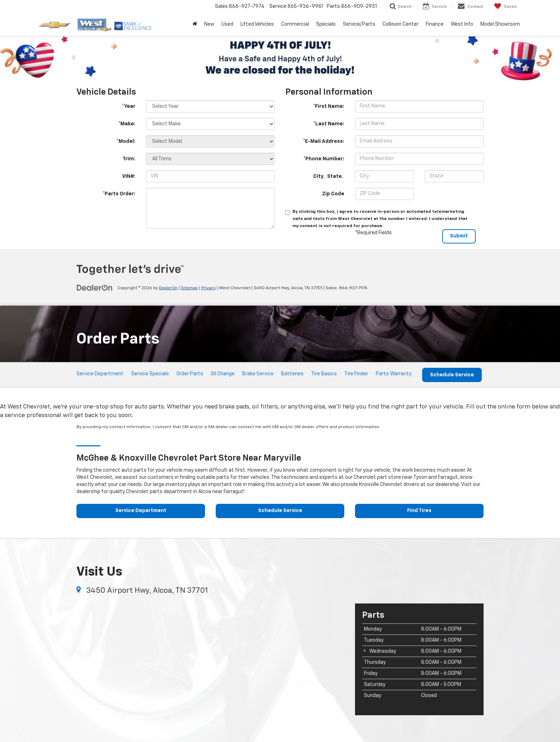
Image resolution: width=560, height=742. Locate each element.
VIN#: (129, 176)
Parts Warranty (394, 374)
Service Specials (150, 374)
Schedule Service (452, 375)
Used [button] (227, 24)
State (334, 176)
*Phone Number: (324, 159)
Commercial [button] (295, 24)
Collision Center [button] (401, 24)
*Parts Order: (119, 194)
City (318, 176)
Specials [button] (326, 24)
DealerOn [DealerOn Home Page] (168, 288)
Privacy (208, 288)
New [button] (209, 24)
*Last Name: (329, 124)
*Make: (127, 124)
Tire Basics (324, 374)
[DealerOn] (95, 288)
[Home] (195, 24)
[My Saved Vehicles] (505, 6)
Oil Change (223, 374)
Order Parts (190, 374)
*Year (129, 106)
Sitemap (189, 288)
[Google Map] (210, 659)
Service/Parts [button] (359, 24)
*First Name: (329, 106)
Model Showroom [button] (500, 24)
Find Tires (419, 511)
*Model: (126, 141)
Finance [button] (435, 24)
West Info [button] (462, 24)
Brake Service (258, 374)
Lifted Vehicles (257, 24)
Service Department (100, 374)
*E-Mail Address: (324, 141)
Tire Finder (356, 374)
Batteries (292, 374)
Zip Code (333, 194)
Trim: (129, 159)
